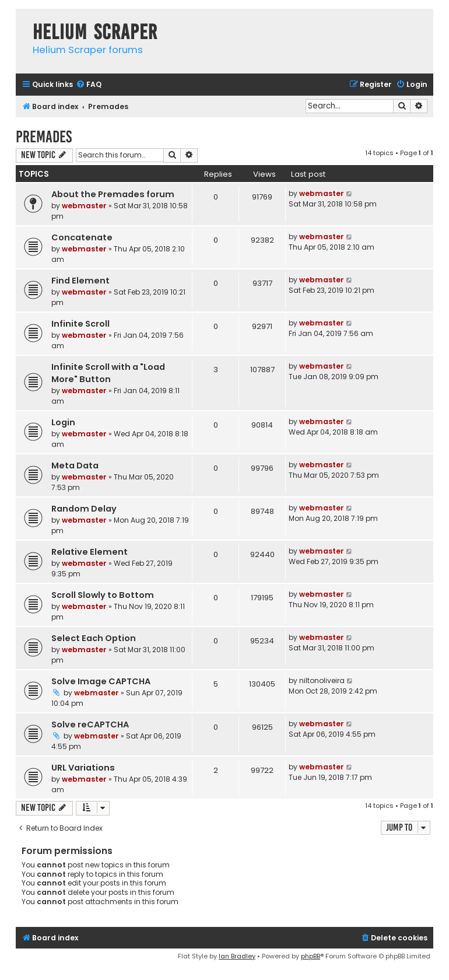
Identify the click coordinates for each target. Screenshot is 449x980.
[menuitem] (89, 85)
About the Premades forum (113, 194)
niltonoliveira (322, 680)
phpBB (311, 956)
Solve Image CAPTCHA (101, 681)
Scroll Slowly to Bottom (103, 595)
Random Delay (84, 509)
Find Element (80, 281)
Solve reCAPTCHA (90, 724)
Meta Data (75, 466)
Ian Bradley (237, 956)
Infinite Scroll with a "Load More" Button (108, 373)
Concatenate (82, 237)
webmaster (84, 206)
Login (63, 422)
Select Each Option (94, 638)
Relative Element (90, 552)
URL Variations (83, 768)
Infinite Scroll (80, 324)
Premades (44, 137)
